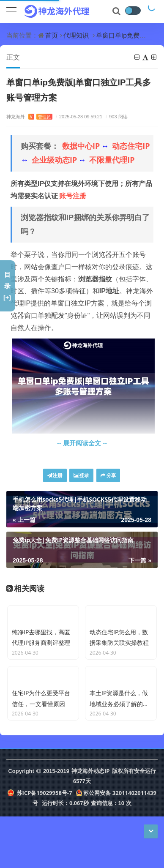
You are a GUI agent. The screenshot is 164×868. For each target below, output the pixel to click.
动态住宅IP (131, 146)
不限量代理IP (112, 160)
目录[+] (7, 286)
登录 (81, 475)
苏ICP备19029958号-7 (40, 844)
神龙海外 (29, 116)
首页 (52, 35)
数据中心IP (81, 146)
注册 (55, 475)
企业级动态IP (54, 160)
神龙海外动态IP (90, 822)
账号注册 (73, 196)
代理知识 (76, 35)
